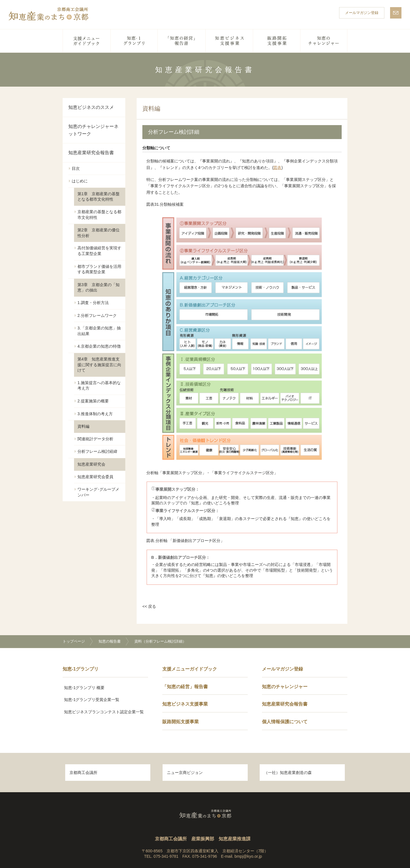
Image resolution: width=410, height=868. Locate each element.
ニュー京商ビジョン (185, 773)
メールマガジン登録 (362, 13)
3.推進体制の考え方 (95, 414)
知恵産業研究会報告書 (91, 153)
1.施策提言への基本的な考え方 (99, 386)
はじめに (80, 181)
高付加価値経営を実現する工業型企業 (99, 251)
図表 (277, 168)
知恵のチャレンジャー (324, 41)
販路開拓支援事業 (277, 41)
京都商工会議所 (83, 773)
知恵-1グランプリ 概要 (84, 688)
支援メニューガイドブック (87, 41)
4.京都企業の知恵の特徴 (99, 346)
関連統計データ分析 (95, 439)
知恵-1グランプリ (134, 41)
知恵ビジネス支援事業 (229, 41)
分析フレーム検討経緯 (97, 451)
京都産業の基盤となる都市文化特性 (99, 215)
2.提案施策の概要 (93, 401)
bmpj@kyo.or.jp (248, 856)
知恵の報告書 (110, 641)
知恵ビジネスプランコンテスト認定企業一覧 (104, 712)
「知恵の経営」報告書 (182, 41)
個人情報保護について (285, 722)
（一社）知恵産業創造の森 (288, 773)
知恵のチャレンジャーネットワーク (93, 130)
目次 (76, 168)
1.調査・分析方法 (93, 303)
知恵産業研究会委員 (95, 477)
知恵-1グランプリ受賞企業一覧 (92, 700)
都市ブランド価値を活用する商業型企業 (99, 269)
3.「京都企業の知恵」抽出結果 (99, 331)
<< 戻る (149, 606)
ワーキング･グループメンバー (98, 492)
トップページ (74, 641)
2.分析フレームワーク (97, 315)
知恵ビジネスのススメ (91, 107)
